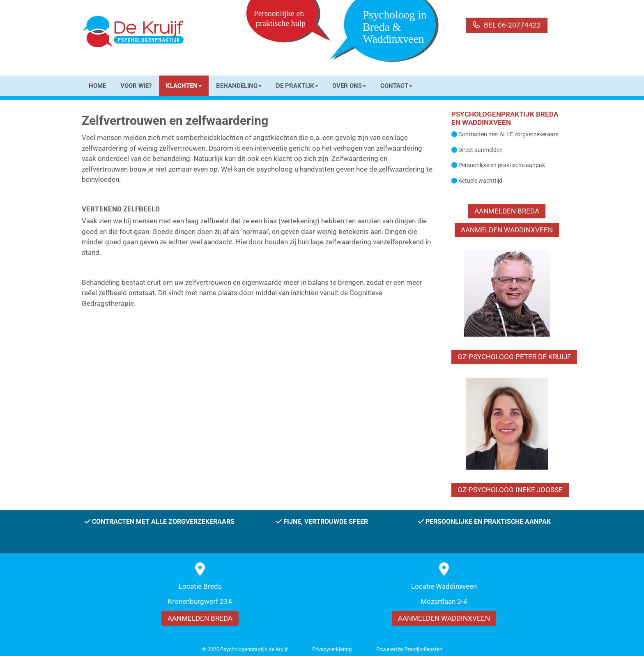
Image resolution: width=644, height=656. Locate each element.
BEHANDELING (239, 86)
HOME (97, 86)
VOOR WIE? (136, 86)
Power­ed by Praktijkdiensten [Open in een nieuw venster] (409, 649)
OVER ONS (349, 86)
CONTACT (396, 86)
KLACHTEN (184, 86)
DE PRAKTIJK (297, 86)
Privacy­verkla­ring (332, 649)
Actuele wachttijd (480, 181)
